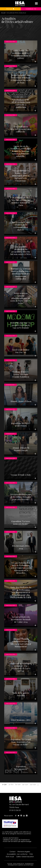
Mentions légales (24, 852)
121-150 (33, 784)
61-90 (18, 784)
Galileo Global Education (25, 857)
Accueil (3, 13)
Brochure (10, 9)
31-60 (11, 784)
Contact (13, 852)
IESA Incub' (10, 857)
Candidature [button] (29, 9)
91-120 (25, 784)
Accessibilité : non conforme (17, 854)
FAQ (31, 854)
